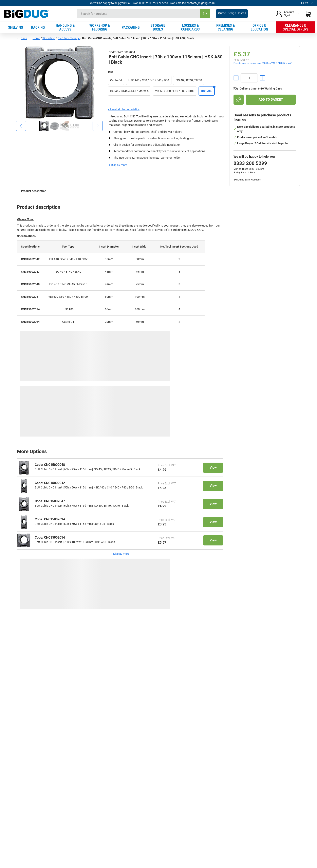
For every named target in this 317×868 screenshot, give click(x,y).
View (213, 468)
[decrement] (236, 78)
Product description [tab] (34, 191)
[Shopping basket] (308, 14)
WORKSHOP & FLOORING (100, 27)
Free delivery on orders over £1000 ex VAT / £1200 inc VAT (263, 63)
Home (36, 38)
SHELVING (16, 27)
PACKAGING (131, 27)
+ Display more (118, 165)
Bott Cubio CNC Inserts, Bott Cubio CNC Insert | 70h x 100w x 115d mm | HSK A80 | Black (138, 38)
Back (22, 38)
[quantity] (249, 78)
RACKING (38, 27)
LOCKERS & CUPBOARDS (190, 27)
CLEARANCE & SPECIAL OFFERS (296, 27)
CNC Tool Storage (69, 38)
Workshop (49, 38)
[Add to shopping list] (239, 100)
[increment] (262, 78)
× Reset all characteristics (124, 109)
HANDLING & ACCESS (65, 27)
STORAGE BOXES (158, 27)
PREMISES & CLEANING (226, 27)
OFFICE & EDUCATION (259, 27)
